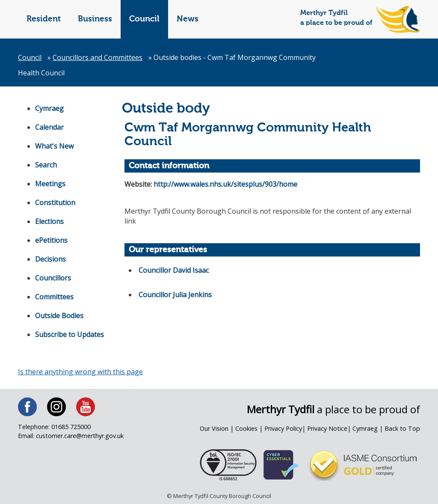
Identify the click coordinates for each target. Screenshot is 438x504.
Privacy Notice (327, 428)
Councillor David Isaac (174, 270)
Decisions (50, 259)
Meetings (50, 184)
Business (95, 19)
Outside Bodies (59, 316)
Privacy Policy (283, 428)
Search (46, 165)
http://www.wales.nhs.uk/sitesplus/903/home (225, 184)
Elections (49, 221)
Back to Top (402, 428)
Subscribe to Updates (70, 334)
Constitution (55, 203)
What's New (54, 146)
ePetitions (51, 240)
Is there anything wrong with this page (80, 372)
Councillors (53, 278)
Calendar (49, 127)
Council (144, 19)
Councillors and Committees (98, 57)
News (188, 19)
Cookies (246, 428)
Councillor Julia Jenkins (175, 295)
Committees (54, 297)
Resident (44, 19)
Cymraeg (49, 108)
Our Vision (214, 428)
